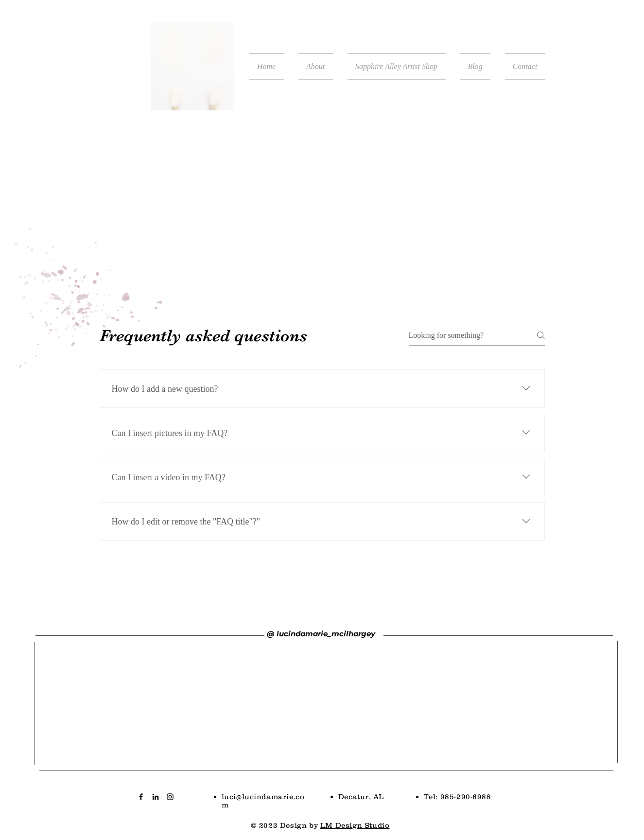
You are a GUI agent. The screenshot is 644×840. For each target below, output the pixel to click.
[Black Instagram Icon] (170, 797)
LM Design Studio (355, 825)
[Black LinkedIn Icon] (156, 797)
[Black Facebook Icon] (141, 797)
